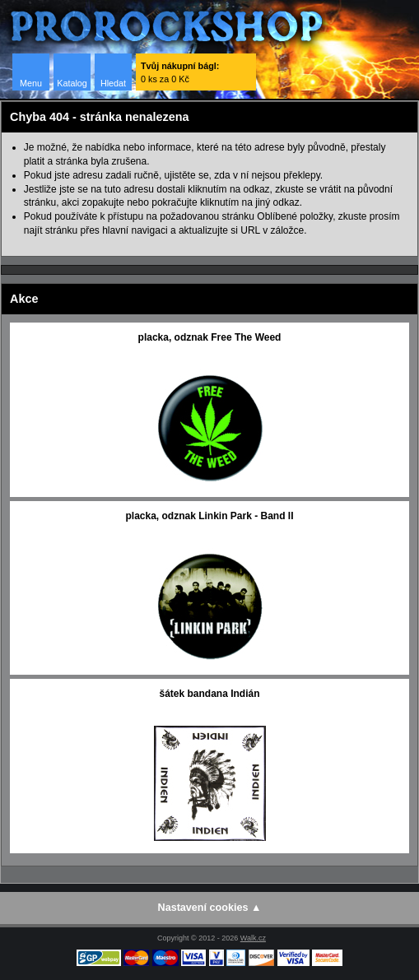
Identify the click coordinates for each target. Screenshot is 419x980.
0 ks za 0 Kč (180, 72)
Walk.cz (253, 938)
